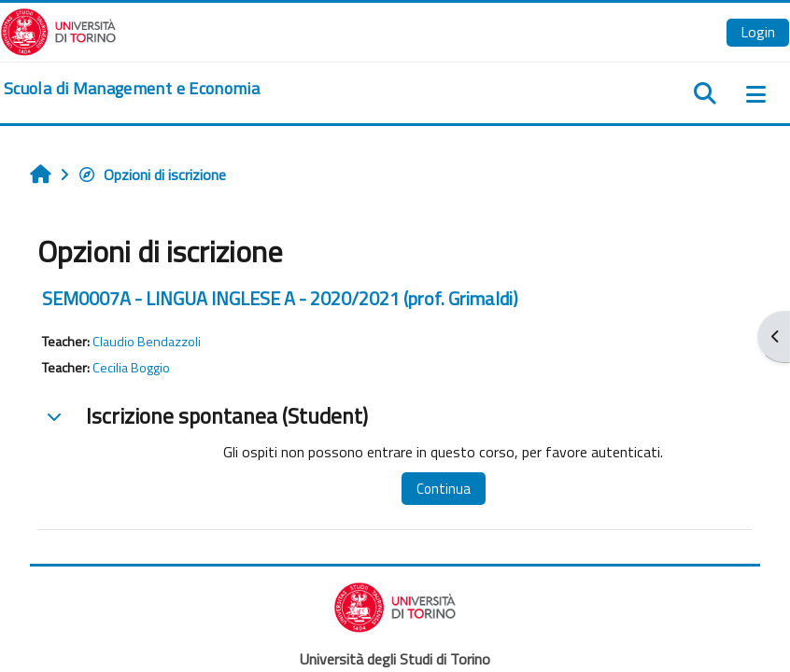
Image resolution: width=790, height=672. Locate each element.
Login (758, 32)
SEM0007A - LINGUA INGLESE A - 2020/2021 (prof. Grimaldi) (280, 298)
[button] (54, 416)
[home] (132, 89)
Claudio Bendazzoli (147, 342)
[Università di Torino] (58, 30)
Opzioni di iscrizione (152, 175)
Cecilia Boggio (131, 368)
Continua (444, 489)
